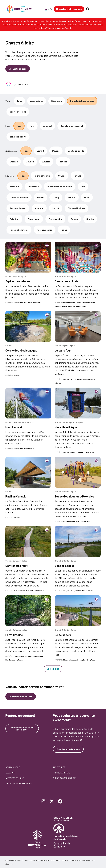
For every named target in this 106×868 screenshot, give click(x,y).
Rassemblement (18, 208)
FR (46, 9)
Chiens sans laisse (19, 197)
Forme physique (42, 176)
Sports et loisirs (18, 112)
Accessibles (37, 101)
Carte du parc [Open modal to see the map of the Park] (20, 69)
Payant (56, 151)
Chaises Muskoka (76, 208)
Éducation (57, 101)
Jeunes (30, 162)
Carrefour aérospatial (72, 126)
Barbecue (14, 187)
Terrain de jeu (55, 219)
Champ (56, 197)
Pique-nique (34, 219)
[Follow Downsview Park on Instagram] (43, 802)
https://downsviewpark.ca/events (56, 28)
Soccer (74, 219)
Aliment (72, 197)
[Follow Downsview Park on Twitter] (52, 802)
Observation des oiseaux (60, 187)
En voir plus (53, 669)
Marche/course (45, 230)
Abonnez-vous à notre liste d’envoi (22, 729)
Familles (63, 162)
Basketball (33, 187)
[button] (69, 9)
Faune (64, 230)
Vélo (83, 187)
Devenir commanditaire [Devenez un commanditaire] (21, 696)
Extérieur (14, 219)
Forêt (87, 197)
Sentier (90, 219)
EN (51, 9)
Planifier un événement (68, 749)
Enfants (14, 162)
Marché (56, 208)
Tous (19, 101)
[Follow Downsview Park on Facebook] (60, 802)
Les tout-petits (76, 151)
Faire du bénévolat (19, 230)
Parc (32, 126)
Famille (41, 197)
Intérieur (39, 208)
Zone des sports (18, 137)
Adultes (46, 162)
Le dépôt (47, 126)
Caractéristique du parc (82, 101)
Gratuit (40, 151)
